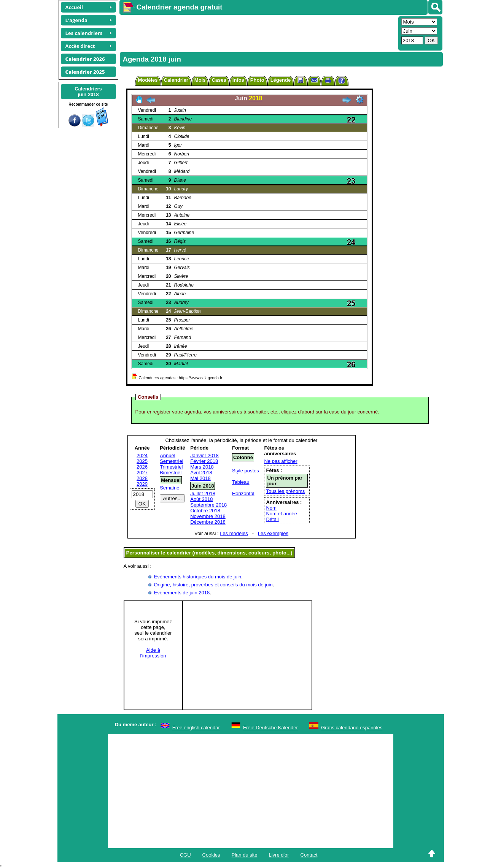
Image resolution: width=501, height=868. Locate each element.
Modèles (148, 80)
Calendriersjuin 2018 (88, 92)
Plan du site (245, 855)
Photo (257, 80)
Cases (219, 80)
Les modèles (234, 533)
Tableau (241, 482)
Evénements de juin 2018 (182, 593)
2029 (142, 484)
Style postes (246, 471)
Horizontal (243, 493)
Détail (272, 519)
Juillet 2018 (203, 493)
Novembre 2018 (208, 516)
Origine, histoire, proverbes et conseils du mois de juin (213, 585)
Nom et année (282, 514)
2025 (142, 461)
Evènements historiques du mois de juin (198, 577)
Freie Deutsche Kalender (270, 728)
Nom (271, 508)
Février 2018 (204, 461)
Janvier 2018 (204, 455)
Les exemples (273, 533)
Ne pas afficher (281, 461)
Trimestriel (171, 467)
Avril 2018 (201, 473)
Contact (309, 855)
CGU (185, 855)
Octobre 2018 (205, 511)
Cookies (211, 855)
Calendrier (176, 80)
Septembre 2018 (208, 505)
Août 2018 (201, 499)
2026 (142, 467)
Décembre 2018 (208, 522)
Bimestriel (171, 473)
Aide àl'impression (153, 653)
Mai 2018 (200, 478)
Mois (200, 80)
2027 (142, 473)
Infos (238, 80)
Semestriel (171, 461)
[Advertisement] (258, 33)
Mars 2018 (202, 467)
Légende (281, 80)
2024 (142, 455)
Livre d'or (279, 855)
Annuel (167, 455)
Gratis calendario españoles (352, 728)
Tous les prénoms (285, 491)
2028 (142, 478)
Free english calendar (196, 728)
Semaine (169, 488)
